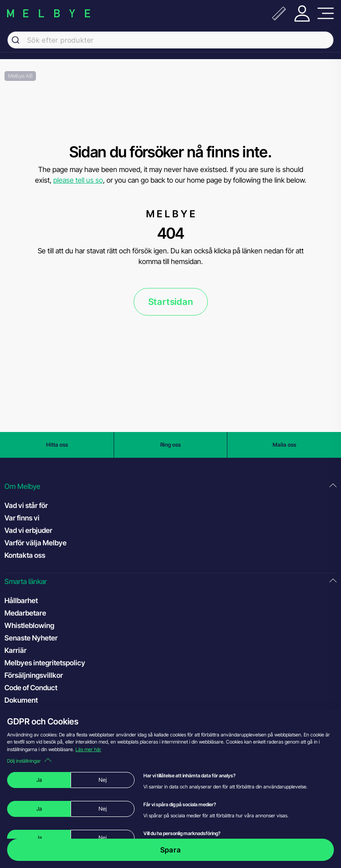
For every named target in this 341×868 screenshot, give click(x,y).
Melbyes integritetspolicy (45, 663)
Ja (39, 780)
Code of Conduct (40, 687)
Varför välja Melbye (36, 543)
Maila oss (284, 445)
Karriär (16, 650)
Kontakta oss (25, 555)
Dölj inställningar (29, 761)
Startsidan (171, 302)
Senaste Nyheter (31, 638)
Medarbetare (25, 613)
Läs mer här (88, 749)
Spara (171, 850)
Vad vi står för (26, 505)
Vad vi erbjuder (28, 530)
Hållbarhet (21, 600)
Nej (103, 780)
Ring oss (170, 445)
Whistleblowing (29, 625)
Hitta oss (57, 445)
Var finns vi (22, 518)
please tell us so (78, 180)
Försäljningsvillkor (34, 675)
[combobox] (170, 40)
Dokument (21, 700)
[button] (170, 486)
